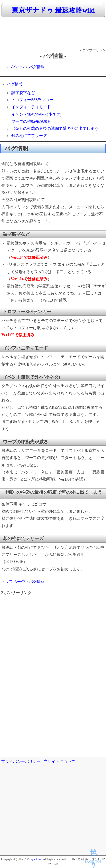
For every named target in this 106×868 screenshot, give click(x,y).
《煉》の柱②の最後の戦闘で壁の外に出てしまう (55, 129)
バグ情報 (37, 67)
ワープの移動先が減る (31, 122)
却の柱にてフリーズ (29, 136)
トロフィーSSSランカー (32, 100)
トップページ (13, 67)
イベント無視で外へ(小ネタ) (36, 114)
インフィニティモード (31, 107)
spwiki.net (37, 859)
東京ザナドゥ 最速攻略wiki (53, 10)
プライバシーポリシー (21, 762)
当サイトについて (59, 762)
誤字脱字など (23, 93)
